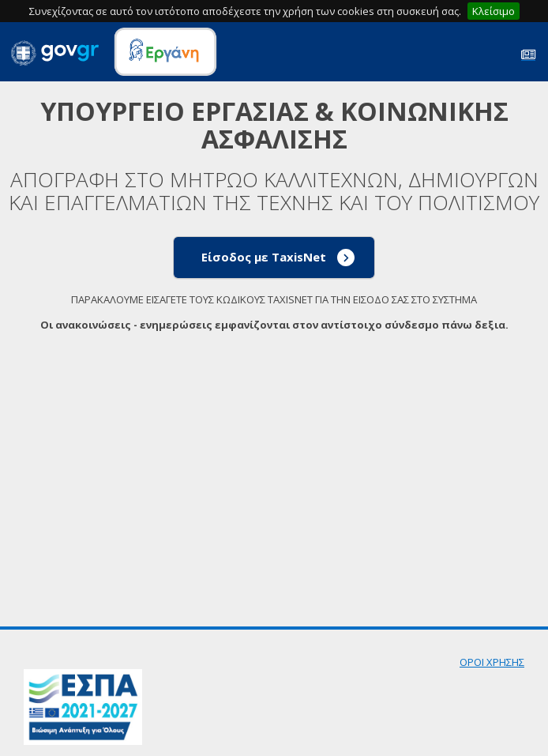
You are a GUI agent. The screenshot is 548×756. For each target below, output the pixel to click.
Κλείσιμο (494, 11)
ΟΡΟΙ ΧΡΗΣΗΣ (492, 662)
